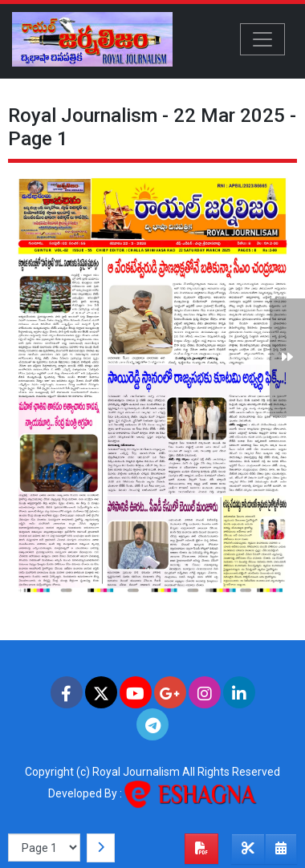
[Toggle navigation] (262, 39)
